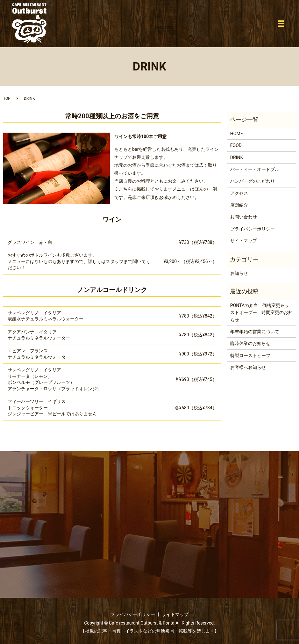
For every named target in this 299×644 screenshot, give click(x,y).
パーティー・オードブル (255, 169)
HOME (237, 134)
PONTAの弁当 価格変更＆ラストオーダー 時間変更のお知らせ (261, 313)
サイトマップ (244, 241)
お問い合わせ (244, 217)
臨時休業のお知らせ (250, 343)
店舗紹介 (239, 205)
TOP (7, 99)
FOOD (236, 145)
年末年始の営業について (255, 332)
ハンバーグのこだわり (253, 181)
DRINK (237, 157)
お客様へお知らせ (248, 367)
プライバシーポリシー (253, 229)
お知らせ (239, 273)
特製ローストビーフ (250, 355)
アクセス (239, 193)
